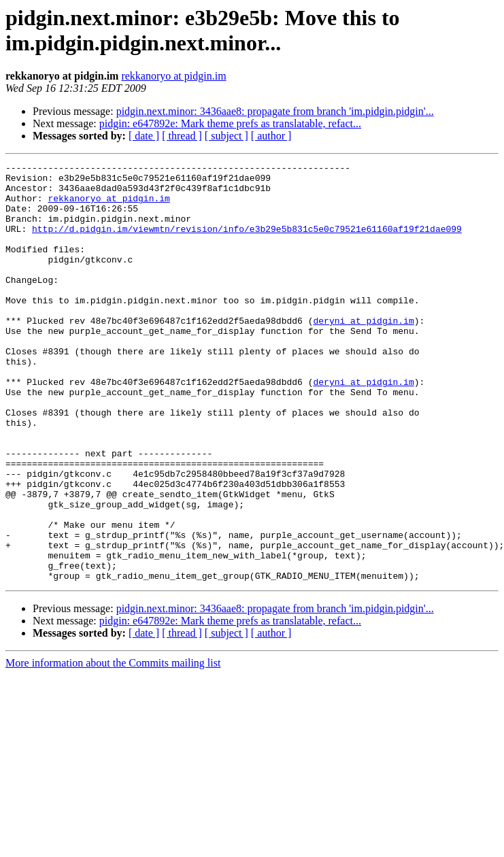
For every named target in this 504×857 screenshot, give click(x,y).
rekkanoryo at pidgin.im (173, 76)
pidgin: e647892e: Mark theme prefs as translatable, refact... (230, 123)
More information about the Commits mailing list (113, 746)
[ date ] (144, 136)
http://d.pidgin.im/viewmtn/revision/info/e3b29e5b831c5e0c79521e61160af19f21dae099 (247, 243)
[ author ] (271, 136)
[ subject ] (226, 136)
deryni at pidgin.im (363, 353)
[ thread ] (182, 136)
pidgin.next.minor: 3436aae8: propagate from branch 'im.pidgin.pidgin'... (275, 111)
